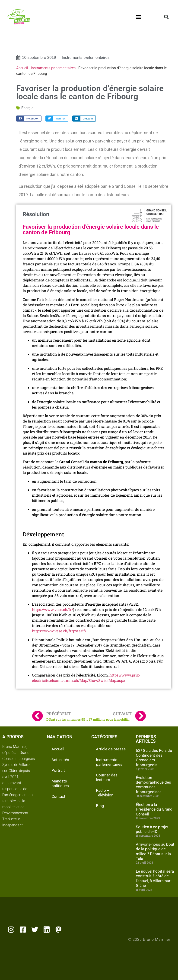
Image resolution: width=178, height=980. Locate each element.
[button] (139, 17)
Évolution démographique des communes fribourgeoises (153, 785)
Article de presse (111, 749)
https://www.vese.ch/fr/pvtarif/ (59, 631)
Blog (100, 806)
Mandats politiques (60, 783)
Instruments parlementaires (86, 58)
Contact (58, 796)
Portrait (58, 770)
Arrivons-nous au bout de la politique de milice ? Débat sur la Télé (155, 851)
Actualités (60, 760)
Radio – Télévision (105, 793)
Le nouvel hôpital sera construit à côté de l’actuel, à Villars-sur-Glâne (155, 878)
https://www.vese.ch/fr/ (52, 609)
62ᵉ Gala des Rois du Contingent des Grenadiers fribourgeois (154, 757)
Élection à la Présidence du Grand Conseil (154, 809)
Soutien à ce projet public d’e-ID (152, 829)
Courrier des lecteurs (107, 777)
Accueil (22, 68)
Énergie (27, 108)
